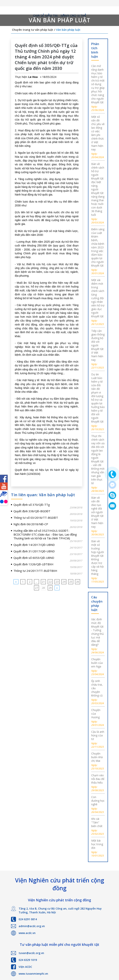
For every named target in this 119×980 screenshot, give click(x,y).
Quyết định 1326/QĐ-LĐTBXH (33, 564)
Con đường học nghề (98, 801)
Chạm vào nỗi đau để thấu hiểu (98, 779)
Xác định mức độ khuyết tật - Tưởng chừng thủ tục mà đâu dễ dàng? (98, 632)
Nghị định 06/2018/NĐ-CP (31, 524)
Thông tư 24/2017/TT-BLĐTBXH (35, 571)
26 (78, 582)
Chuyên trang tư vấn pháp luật (33, 30)
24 (64, 582)
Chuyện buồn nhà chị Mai (97, 757)
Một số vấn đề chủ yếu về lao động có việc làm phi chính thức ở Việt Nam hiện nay (98, 133)
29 (50, 588)
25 (71, 582)
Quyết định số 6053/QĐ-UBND (34, 558)
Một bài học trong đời (97, 844)
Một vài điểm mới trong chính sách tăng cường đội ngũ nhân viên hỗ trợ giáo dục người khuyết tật (98, 298)
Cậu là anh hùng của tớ (98, 735)
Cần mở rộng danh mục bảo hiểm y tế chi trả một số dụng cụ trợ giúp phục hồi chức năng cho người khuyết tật (98, 84)
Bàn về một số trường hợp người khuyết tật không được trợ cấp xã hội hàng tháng (98, 557)
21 (43, 582)
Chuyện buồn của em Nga (97, 663)
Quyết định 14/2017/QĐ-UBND (34, 545)
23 (57, 582)
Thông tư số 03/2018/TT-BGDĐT (36, 518)
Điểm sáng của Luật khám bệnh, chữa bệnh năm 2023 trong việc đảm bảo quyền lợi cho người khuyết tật (98, 247)
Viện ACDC (25, 967)
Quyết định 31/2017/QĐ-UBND (34, 551)
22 (50, 582)
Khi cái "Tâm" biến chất (97, 822)
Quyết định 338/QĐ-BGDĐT (32, 511)
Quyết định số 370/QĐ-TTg (32, 505)
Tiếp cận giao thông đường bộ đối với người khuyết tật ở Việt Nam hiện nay (98, 345)
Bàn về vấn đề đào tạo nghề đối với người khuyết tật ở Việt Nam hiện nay (97, 512)
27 (36, 588)
